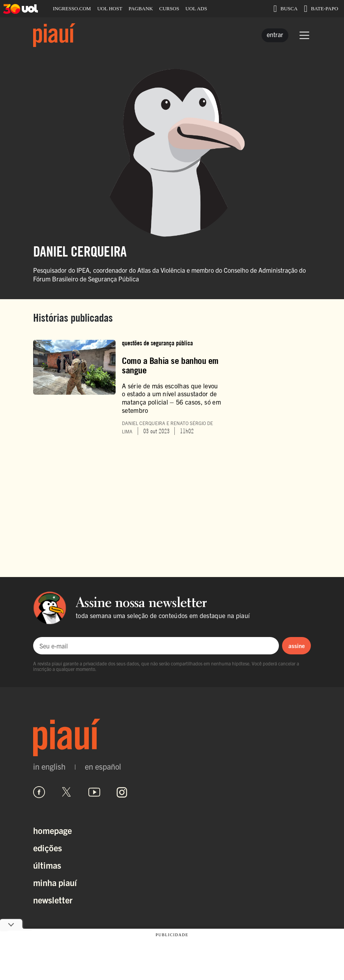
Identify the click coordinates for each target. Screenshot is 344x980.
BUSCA (285, 9)
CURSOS (169, 8)
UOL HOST (109, 8)
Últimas (47, 865)
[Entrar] (275, 35)
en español (103, 766)
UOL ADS (196, 8)
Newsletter (53, 900)
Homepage (52, 830)
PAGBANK (141, 8)
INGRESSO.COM (72, 8)
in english (49, 766)
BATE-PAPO (321, 9)
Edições (48, 848)
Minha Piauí (55, 882)
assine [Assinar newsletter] (297, 646)
